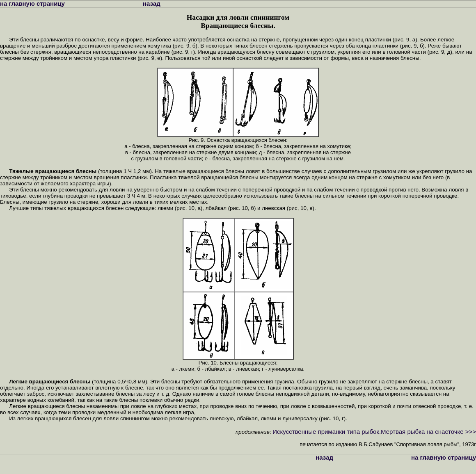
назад (152, 3)
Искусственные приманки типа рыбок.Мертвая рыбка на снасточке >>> (374, 432)
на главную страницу (32, 3)
